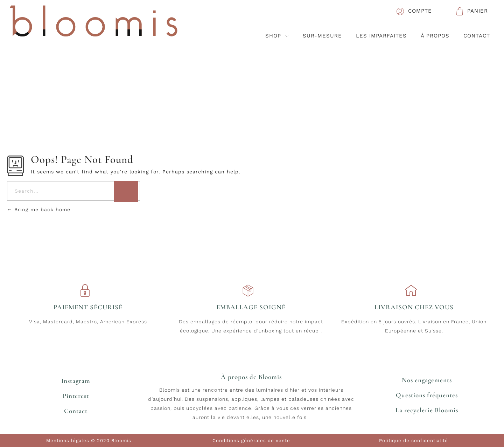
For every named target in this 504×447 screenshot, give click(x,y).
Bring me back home (39, 209)
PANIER (478, 11)
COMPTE (420, 11)
